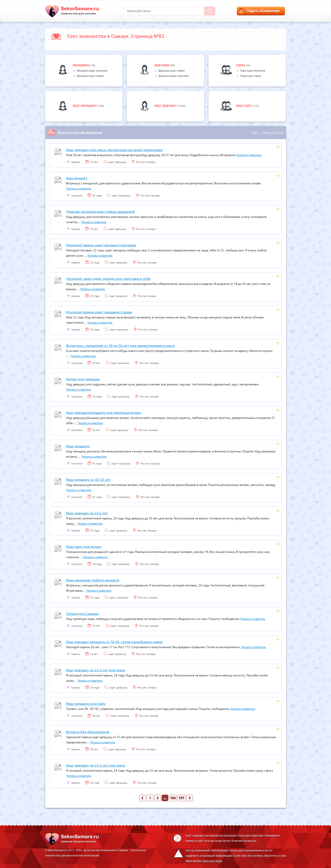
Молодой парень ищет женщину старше (99, 312)
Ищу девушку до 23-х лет (87, 513)
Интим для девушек (83, 379)
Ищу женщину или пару (86, 703)
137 (181, 798)
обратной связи (212, 861)
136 (173, 798)
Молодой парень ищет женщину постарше (101, 245)
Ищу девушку (166, 106)
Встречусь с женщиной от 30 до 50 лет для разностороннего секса (120, 345)
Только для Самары (82, 613)
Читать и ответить (249, 155)
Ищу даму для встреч (84, 546)
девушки (162, 65)
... (165, 798)
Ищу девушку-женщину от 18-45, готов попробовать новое (114, 642)
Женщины (82, 65)
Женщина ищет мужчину (92, 71)
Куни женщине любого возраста (93, 580)
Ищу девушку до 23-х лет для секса (96, 670)
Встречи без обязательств (88, 732)
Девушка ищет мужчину (173, 76)
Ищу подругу (77, 178)
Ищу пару (244, 106)
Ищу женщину (85, 106)
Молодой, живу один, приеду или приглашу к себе (108, 278)
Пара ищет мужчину (253, 71)
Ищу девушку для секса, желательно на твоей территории (114, 150)
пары (241, 65)
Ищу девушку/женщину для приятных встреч (104, 412)
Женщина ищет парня (90, 76)
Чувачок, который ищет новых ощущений (101, 211)
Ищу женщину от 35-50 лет (88, 479)
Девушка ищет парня (172, 71)
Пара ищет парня (251, 76)
